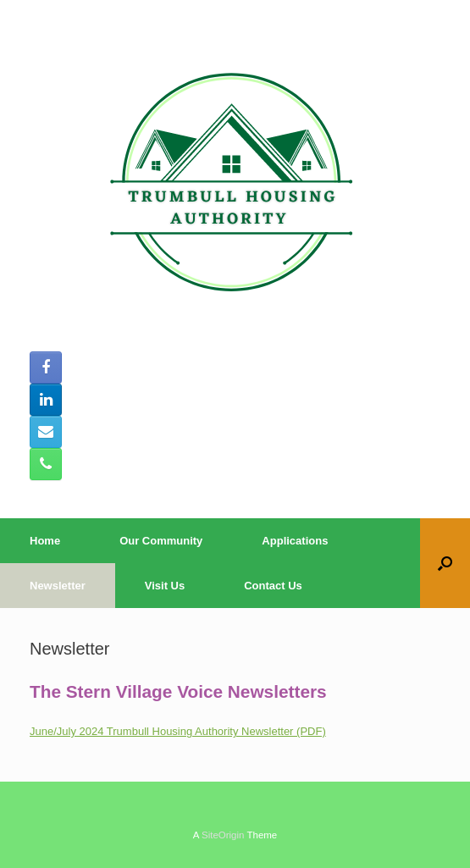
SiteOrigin (223, 835)
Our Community (161, 541)
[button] (445, 563)
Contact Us (273, 586)
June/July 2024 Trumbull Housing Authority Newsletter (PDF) (178, 731)
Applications (295, 541)
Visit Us (165, 586)
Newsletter (58, 586)
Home (45, 541)
